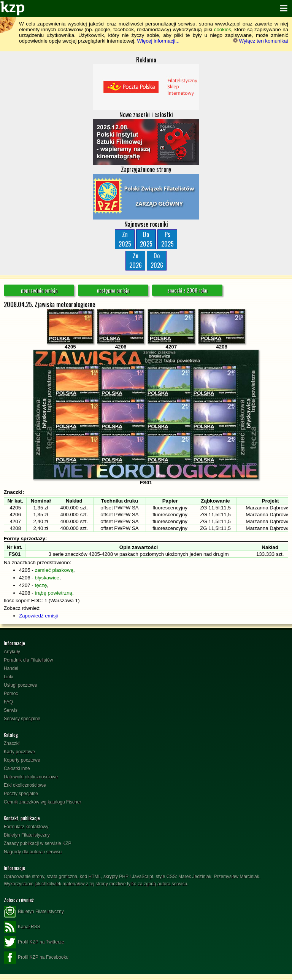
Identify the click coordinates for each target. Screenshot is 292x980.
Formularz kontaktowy (26, 827)
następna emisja (113, 290)
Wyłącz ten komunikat (261, 41)
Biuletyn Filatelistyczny (27, 835)
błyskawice (47, 578)
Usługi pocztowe (20, 685)
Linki (9, 677)
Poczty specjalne (21, 794)
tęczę (41, 585)
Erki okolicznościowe (25, 785)
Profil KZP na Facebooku (36, 958)
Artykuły (12, 652)
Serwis (11, 710)
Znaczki (12, 743)
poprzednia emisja (39, 290)
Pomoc (11, 694)
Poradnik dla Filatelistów (28, 660)
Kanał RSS (22, 927)
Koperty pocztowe (22, 760)
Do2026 (157, 260)
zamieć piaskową (54, 570)
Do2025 (146, 239)
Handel (11, 668)
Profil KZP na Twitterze (34, 942)
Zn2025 (125, 239)
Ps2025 (167, 239)
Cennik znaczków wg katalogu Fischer (42, 802)
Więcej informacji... (158, 41)
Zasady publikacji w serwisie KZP (37, 843)
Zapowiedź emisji (38, 616)
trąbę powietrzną (54, 593)
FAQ (8, 702)
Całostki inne (17, 768)
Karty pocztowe (19, 752)
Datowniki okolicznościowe (31, 777)
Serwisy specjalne (22, 719)
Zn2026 (136, 260)
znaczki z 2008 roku (187, 290)
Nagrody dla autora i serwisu (33, 852)
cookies (223, 29)
